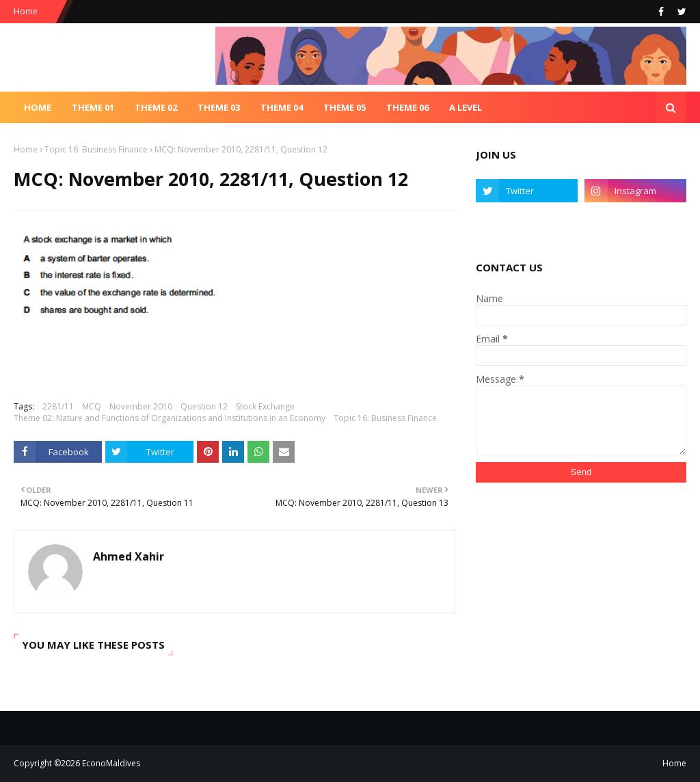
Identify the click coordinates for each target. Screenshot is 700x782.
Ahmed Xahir (129, 556)
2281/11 (58, 406)
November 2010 (141, 406)
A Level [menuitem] (466, 107)
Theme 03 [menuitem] (219, 107)
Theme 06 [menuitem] (407, 107)
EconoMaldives (111, 763)
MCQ (92, 406)
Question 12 (204, 406)
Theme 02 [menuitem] (156, 107)
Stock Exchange (265, 406)
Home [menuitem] (38, 107)
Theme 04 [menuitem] (282, 107)
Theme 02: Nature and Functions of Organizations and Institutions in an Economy (170, 418)
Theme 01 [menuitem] (93, 107)
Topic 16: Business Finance (96, 149)
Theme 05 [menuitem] (345, 107)
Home (26, 11)
